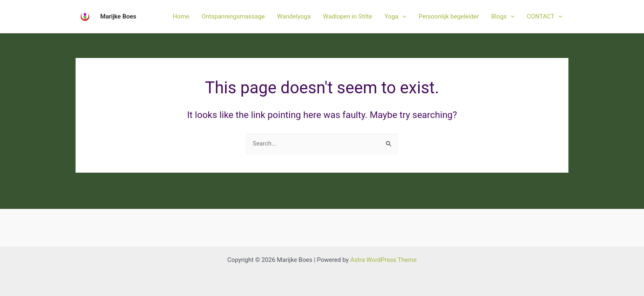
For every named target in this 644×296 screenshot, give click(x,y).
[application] (402, 16)
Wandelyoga (294, 16)
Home (181, 16)
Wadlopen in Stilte (347, 16)
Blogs (503, 16)
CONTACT (545, 16)
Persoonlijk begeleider (449, 16)
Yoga (395, 16)
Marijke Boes (118, 16)
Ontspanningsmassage (233, 16)
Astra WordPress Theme (384, 260)
